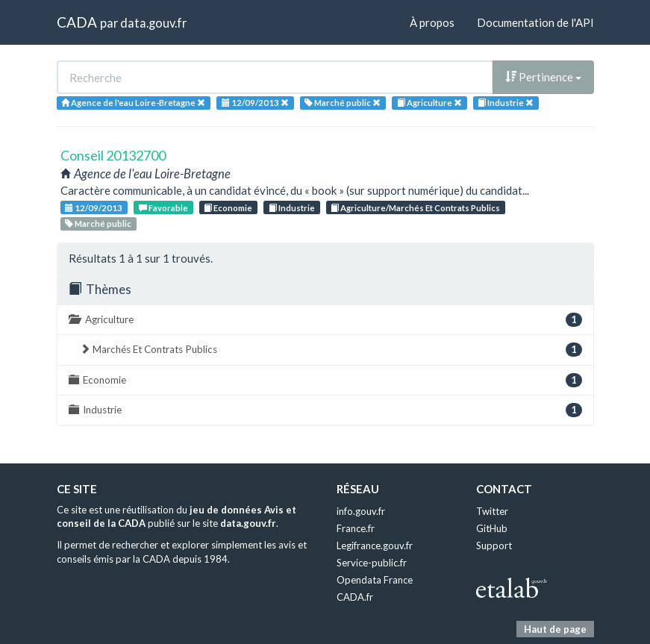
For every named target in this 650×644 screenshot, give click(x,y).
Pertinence (543, 77)
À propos (432, 22)
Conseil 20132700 (113, 155)
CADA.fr (355, 597)
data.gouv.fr (153, 23)
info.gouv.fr (361, 511)
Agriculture (325, 320)
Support (494, 545)
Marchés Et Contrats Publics (331, 350)
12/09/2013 (94, 208)
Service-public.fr (372, 563)
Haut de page (555, 629)
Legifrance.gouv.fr (375, 545)
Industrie (292, 208)
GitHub (492, 528)
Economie (228, 208)
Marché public (98, 223)
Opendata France (375, 580)
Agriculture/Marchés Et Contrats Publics (415, 208)
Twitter (492, 511)
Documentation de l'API (535, 22)
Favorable (163, 208)
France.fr (356, 528)
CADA (77, 22)
